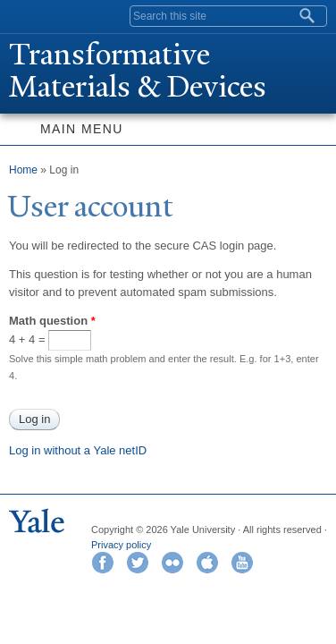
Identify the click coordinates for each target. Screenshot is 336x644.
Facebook (103, 563)
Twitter (138, 563)
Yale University (30, 15)
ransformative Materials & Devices (138, 71)
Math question (52, 321)
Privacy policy (121, 545)
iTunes (207, 563)
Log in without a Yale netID (78, 450)
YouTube (242, 563)
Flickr (172, 563)
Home (23, 170)
